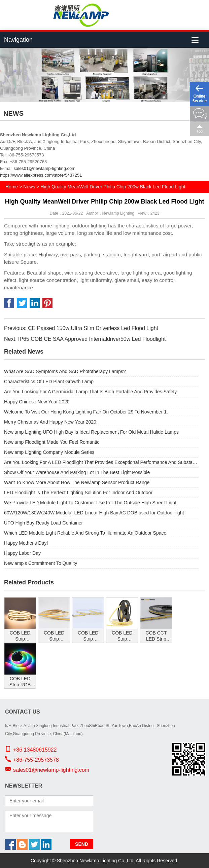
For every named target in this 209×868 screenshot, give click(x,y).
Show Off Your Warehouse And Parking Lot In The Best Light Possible (77, 472)
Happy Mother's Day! (26, 543)
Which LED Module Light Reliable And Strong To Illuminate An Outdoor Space (85, 533)
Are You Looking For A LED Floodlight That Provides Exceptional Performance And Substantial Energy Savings (101, 462)
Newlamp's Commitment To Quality (41, 563)
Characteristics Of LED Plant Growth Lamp (49, 382)
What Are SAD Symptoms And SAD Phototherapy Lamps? (65, 371)
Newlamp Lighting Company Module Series (49, 452)
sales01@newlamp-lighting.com (44, 168)
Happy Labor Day (22, 553)
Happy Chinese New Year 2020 (37, 402)
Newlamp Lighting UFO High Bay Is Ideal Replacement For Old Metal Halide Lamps (91, 432)
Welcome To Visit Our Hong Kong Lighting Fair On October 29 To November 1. (86, 412)
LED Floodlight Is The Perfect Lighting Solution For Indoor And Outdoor (78, 493)
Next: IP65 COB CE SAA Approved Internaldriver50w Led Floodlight (85, 339)
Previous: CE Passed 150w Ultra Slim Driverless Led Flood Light (81, 328)
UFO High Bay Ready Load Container (43, 523)
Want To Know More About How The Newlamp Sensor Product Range (77, 482)
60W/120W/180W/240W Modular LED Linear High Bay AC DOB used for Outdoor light (94, 513)
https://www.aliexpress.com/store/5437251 (41, 175)
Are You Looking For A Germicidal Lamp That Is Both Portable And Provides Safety (90, 392)
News (29, 187)
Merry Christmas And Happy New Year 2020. (51, 422)
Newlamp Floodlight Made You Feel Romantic (52, 442)
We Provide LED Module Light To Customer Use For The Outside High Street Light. (91, 503)
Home (12, 187)
